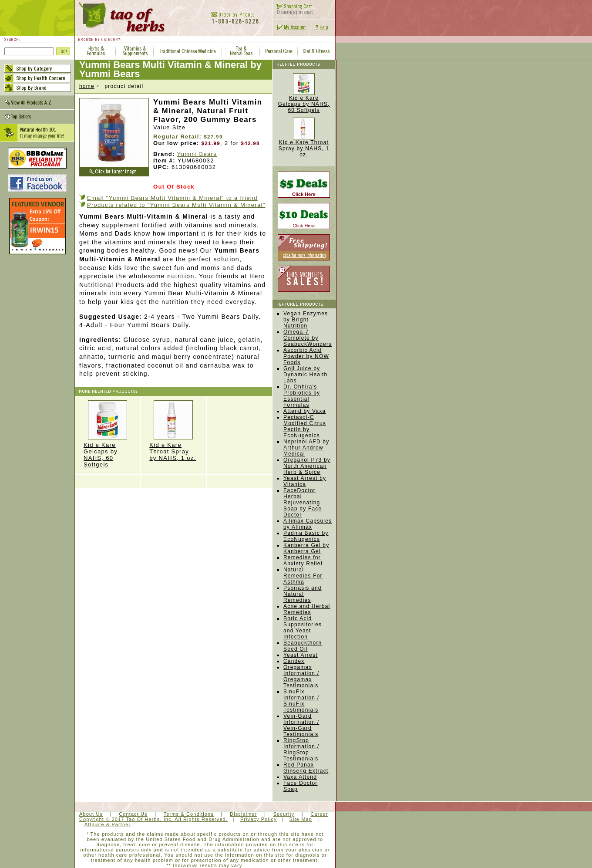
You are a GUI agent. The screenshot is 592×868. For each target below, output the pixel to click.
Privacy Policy (259, 819)
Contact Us (133, 814)
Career (319, 814)
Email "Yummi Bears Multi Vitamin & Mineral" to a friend (172, 198)
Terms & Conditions (189, 814)
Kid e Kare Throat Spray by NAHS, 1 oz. (173, 431)
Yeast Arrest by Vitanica (305, 481)
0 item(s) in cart (293, 10)
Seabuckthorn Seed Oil (303, 646)
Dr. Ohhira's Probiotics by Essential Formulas (302, 396)
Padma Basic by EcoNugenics (306, 536)
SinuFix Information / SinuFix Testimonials (301, 701)
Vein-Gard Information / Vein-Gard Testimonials (301, 725)
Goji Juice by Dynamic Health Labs (306, 375)
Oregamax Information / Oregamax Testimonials (301, 676)
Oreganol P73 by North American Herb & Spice (307, 466)
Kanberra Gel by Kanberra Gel (306, 548)
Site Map (301, 819)
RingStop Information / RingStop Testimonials (301, 750)
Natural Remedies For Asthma (303, 576)
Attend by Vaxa (304, 411)
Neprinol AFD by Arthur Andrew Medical (306, 448)
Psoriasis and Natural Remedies (303, 594)
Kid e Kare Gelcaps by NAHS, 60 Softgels (108, 434)
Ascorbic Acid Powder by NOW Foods (306, 356)
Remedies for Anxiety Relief (303, 561)
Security (284, 814)
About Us (91, 814)
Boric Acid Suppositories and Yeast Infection (303, 628)
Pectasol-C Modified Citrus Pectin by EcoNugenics (305, 426)
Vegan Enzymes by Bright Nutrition (306, 320)
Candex (294, 661)
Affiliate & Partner (108, 824)
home (87, 86)
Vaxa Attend (300, 777)
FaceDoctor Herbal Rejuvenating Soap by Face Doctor (303, 503)
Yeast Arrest (301, 655)
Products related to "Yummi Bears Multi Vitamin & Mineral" (176, 205)
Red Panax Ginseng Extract (306, 768)
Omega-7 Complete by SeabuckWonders (308, 338)
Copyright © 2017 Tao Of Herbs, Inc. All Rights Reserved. (153, 819)
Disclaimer (243, 814)
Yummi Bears (197, 154)
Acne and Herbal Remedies (307, 609)
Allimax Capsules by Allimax (308, 524)
